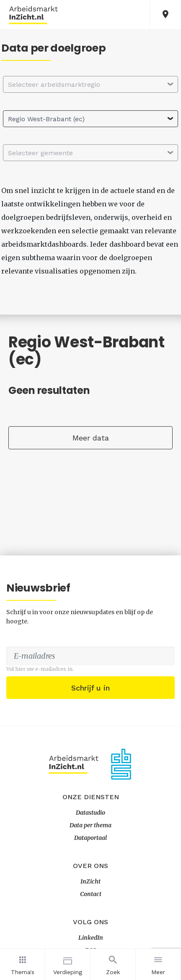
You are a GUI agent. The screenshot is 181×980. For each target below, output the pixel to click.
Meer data (91, 438)
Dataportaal (90, 838)
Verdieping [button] (68, 964)
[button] (165, 15)
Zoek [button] (113, 964)
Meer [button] (158, 964)
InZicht (90, 881)
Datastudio (90, 813)
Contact (91, 894)
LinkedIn (91, 938)
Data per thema (90, 825)
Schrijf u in (90, 688)
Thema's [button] (22, 964)
